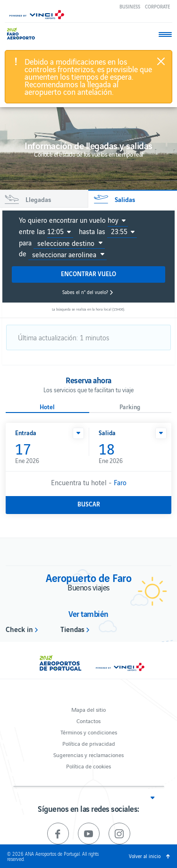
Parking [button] (130, 407)
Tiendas (72, 629)
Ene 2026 (47, 453)
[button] (78, 433)
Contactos (88, 721)
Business (130, 6)
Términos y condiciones (89, 732)
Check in (19, 629)
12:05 (55, 231)
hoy (113, 220)
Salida (107, 433)
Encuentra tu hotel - (89, 482)
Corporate (157, 6)
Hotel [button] (47, 407)
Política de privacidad (89, 743)
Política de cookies (88, 766)
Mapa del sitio (88, 709)
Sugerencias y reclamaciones (88, 754)
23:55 (119, 231)
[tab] (44, 199)
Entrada (26, 433)
